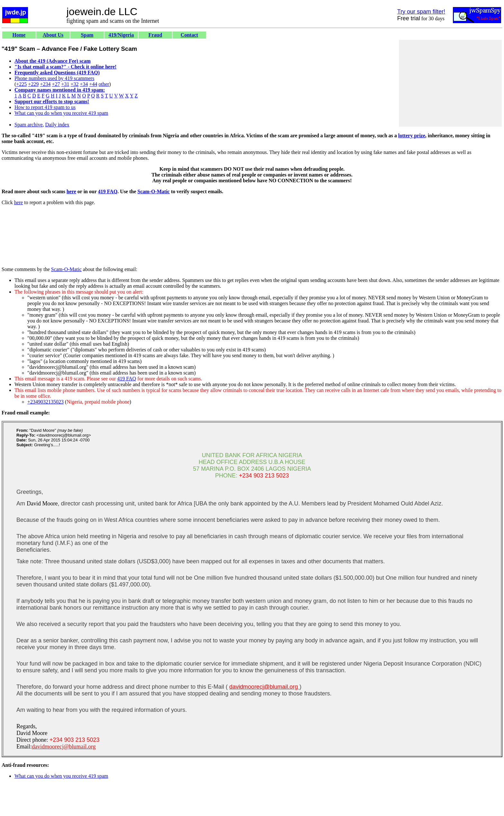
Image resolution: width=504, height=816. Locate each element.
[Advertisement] (450, 83)
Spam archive (29, 125)
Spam (87, 35)
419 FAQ (108, 191)
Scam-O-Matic (154, 191)
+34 (84, 84)
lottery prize (412, 136)
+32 (74, 84)
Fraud (155, 35)
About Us (53, 35)
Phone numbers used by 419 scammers (54, 78)
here (71, 191)
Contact (189, 35)
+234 (45, 84)
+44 (93, 84)
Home (19, 35)
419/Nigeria (121, 35)
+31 (65, 84)
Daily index (57, 125)
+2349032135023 (45, 402)
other (104, 84)
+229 (33, 84)
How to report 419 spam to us (45, 107)
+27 (56, 84)
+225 (21, 84)
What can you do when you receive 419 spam (61, 113)
